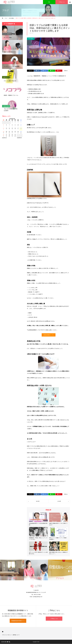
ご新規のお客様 (6, 106)
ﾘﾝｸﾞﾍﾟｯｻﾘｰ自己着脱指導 (8, 63)
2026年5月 (19, 138)
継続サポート (6, 77)
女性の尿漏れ (31, 39)
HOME (3, 632)
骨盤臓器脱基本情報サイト (18, 621)
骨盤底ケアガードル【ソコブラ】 (9, 92)
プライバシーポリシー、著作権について (11, 635)
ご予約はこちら (54, 619)
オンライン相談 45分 (7, 34)
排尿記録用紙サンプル (49, 335)
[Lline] (52, 71)
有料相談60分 (6, 48)
